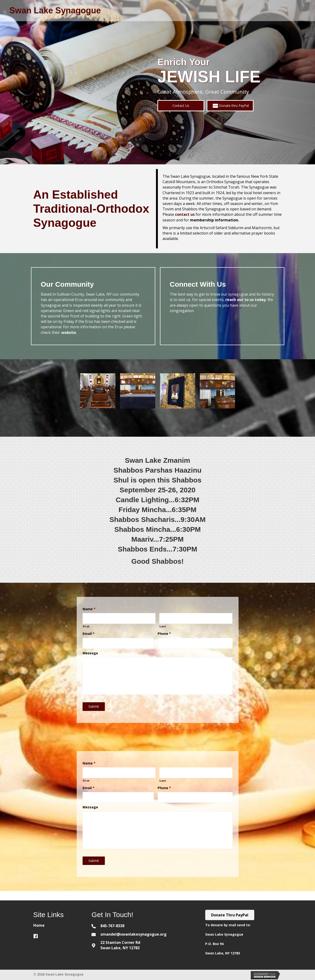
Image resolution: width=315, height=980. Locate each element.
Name (89, 609)
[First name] (119, 618)
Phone (164, 634)
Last (163, 626)
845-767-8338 (112, 926)
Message (90, 653)
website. (69, 332)
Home (39, 925)
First (86, 626)
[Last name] (196, 618)
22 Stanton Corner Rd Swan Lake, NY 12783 (120, 945)
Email (89, 634)
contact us (185, 214)
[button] (181, 106)
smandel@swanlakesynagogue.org (133, 934)
